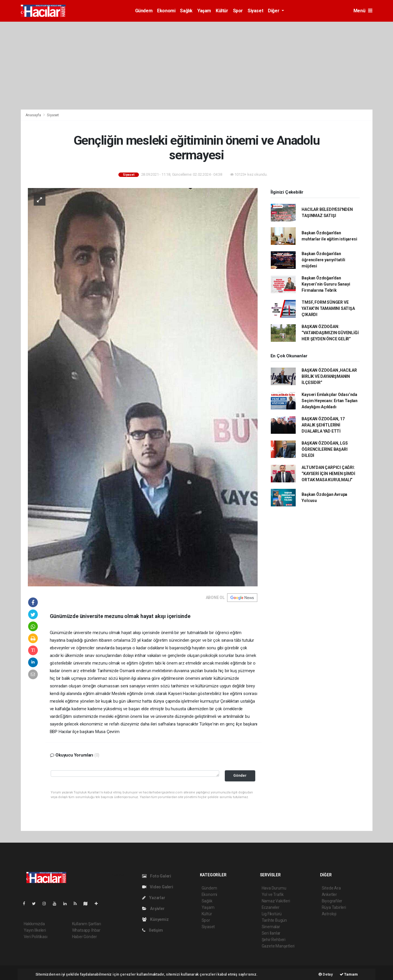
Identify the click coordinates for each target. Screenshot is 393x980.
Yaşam (204, 11)
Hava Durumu (274, 888)
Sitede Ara (331, 888)
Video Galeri (158, 887)
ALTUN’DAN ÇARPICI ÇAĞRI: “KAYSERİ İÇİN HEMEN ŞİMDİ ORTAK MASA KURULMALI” (328, 474)
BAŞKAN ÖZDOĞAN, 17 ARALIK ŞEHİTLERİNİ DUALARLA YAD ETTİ (323, 425)
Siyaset (255, 11)
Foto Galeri (157, 876)
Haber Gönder (85, 937)
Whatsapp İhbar (86, 930)
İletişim (153, 930)
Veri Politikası (36, 937)
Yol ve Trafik (273, 894)
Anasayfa (34, 115)
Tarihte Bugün (274, 920)
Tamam (349, 974)
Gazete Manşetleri (278, 946)
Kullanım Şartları (87, 924)
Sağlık (186, 11)
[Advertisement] (197, 66)
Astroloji (329, 914)
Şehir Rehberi (274, 940)
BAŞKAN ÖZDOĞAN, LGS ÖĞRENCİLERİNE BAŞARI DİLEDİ (325, 449)
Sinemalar (271, 927)
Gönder (240, 775)
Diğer (274, 11)
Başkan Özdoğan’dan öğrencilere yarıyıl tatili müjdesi (323, 260)
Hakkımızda (34, 924)
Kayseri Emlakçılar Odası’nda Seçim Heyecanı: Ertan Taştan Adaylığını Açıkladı (330, 401)
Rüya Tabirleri (334, 907)
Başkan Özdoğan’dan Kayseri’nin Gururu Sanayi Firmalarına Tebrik (326, 284)
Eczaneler (271, 907)
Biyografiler (332, 901)
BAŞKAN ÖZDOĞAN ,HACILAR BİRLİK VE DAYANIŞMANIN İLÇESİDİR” (329, 376)
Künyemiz (155, 919)
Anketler (329, 894)
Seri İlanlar (271, 933)
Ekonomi (166, 11)
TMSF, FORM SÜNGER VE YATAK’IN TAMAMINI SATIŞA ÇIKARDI (328, 308)
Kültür (222, 11)
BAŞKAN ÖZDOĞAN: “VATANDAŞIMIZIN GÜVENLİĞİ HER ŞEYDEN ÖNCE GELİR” (330, 333)
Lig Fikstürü (272, 914)
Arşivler (153, 909)
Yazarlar (154, 898)
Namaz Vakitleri (276, 901)
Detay (326, 974)
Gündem (144, 11)
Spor (238, 11)
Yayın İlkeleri (35, 930)
